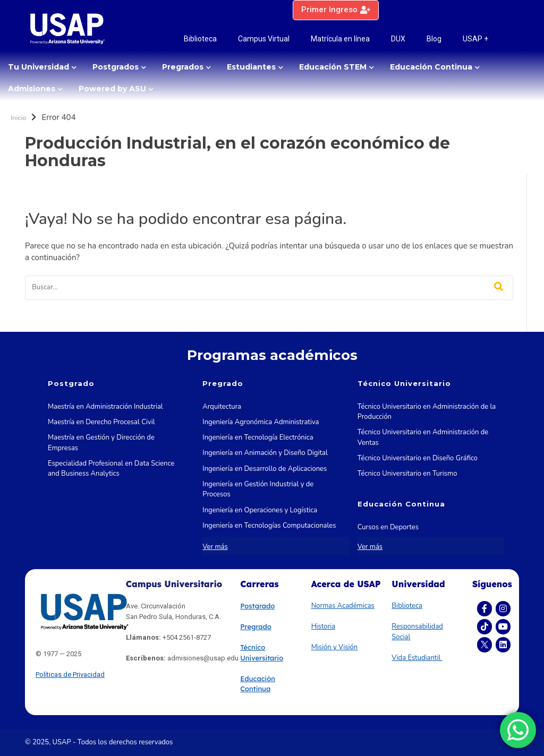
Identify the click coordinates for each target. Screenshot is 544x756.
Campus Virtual (264, 39)
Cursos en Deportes (388, 527)
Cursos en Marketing (389, 543)
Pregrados (183, 67)
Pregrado (256, 626)
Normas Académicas (343, 606)
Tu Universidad (39, 67)
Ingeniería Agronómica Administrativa (261, 422)
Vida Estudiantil (417, 658)
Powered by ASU (112, 89)
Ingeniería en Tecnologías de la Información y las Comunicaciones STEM (272, 546)
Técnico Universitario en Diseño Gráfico (418, 458)
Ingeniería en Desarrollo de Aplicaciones (265, 469)
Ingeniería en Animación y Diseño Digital (265, 453)
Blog (434, 39)
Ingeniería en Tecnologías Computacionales (269, 526)
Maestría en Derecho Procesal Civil (101, 422)
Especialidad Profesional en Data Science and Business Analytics (111, 469)
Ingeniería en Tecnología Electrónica (258, 437)
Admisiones (32, 89)
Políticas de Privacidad (70, 675)
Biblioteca (200, 39)
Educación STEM (333, 67)
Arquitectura (222, 407)
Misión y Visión (335, 647)
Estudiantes (251, 67)
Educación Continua (431, 67)
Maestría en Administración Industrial (105, 407)
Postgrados (116, 67)
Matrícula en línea (340, 39)
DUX (398, 39)
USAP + (475, 39)
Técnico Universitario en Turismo (407, 474)
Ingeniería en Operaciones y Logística (260, 510)
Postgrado (257, 606)
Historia (323, 626)
